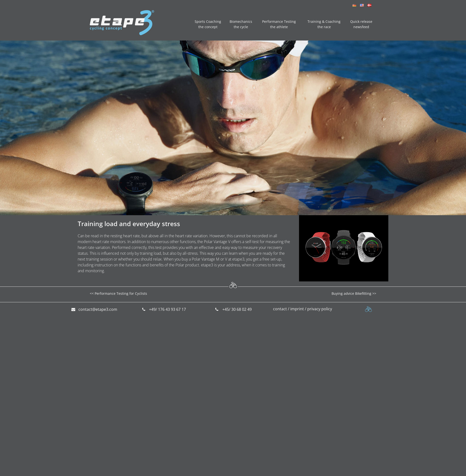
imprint (297, 309)
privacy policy (320, 309)
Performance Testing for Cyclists (121, 293)
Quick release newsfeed (361, 24)
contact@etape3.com (98, 309)
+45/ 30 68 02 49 (237, 309)
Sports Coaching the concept (208, 24)
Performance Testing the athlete (279, 24)
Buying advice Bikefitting (351, 293)
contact (280, 309)
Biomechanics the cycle (241, 24)
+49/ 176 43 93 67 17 (167, 309)
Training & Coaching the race (324, 24)
